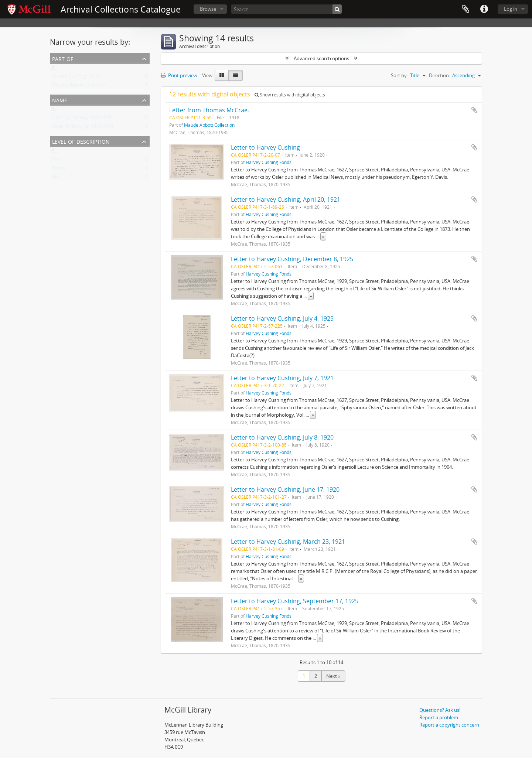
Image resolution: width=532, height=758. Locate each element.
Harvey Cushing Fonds (76, 78)
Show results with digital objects (290, 95)
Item (57, 160)
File (55, 178)
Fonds (58, 169)
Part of (63, 58)
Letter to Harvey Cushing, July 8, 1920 (282, 437)
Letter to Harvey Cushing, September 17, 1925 (295, 601)
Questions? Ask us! (440, 710)
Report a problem (439, 717)
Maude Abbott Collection (79, 86)
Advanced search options (321, 58)
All (54, 69)
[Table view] (236, 75)
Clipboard (465, 9)
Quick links (484, 9)
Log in (511, 9)
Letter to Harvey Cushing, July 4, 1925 (282, 318)
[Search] (286, 9)
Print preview (179, 75)
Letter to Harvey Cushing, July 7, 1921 (282, 378)
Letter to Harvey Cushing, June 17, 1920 (285, 489)
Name (60, 100)
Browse (208, 9)
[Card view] (222, 75)
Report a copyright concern (449, 725)
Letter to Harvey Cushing (265, 147)
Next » (333, 676)
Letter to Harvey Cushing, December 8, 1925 (292, 259)
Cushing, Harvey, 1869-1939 (81, 119)
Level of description (81, 141)
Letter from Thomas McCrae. (209, 110)
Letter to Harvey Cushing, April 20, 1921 (286, 199)
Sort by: (399, 75)
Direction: (439, 75)
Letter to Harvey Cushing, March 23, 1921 (288, 542)
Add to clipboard (474, 110)
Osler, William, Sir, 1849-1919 (82, 128)
